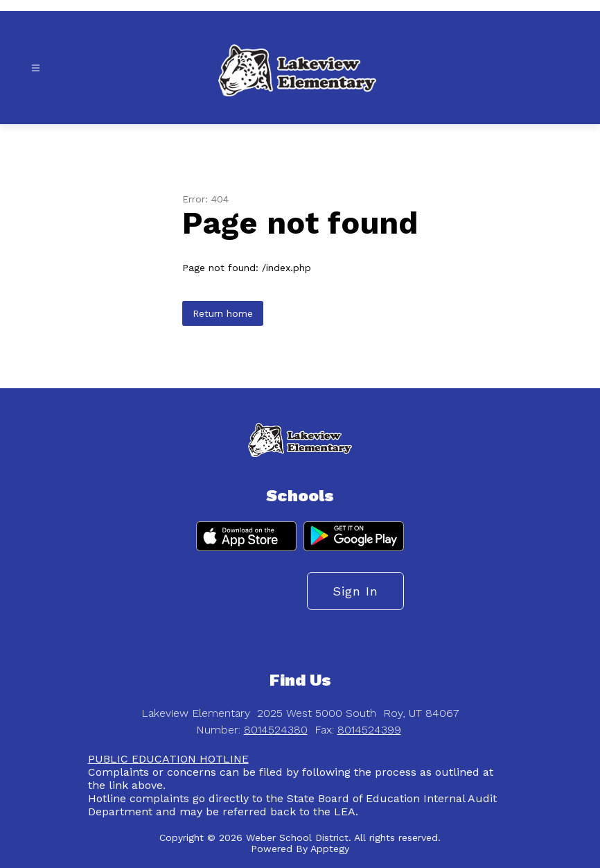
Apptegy (330, 849)
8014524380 (276, 730)
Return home (223, 313)
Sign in (355, 591)
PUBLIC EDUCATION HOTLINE (168, 759)
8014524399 (369, 730)
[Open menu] (36, 68)
